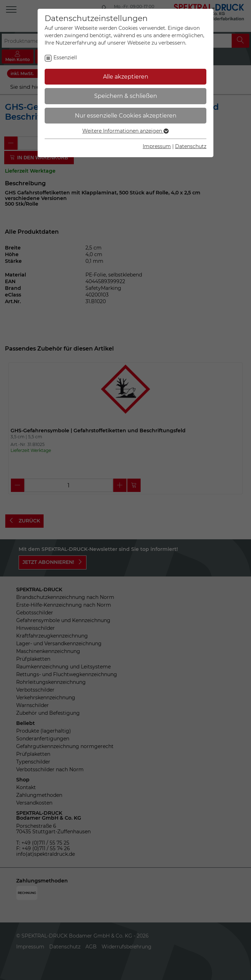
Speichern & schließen (126, 96)
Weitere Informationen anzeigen (125, 131)
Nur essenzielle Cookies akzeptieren (126, 116)
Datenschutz (191, 146)
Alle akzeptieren (126, 77)
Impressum (157, 146)
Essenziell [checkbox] (65, 58)
